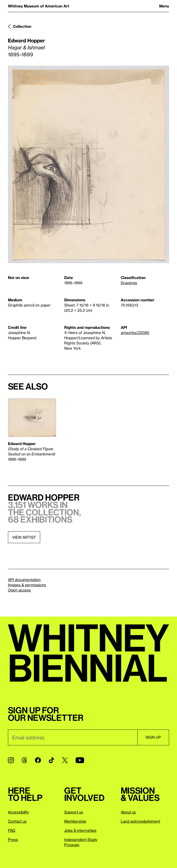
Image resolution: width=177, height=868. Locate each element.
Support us (74, 812)
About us (128, 812)
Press (13, 840)
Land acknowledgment (140, 821)
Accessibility (18, 812)
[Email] (73, 737)
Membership (75, 821)
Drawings (129, 283)
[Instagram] (11, 760)
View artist (24, 537)
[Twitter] (65, 760)
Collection (22, 26)
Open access (19, 590)
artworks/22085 (135, 333)
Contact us (17, 821)
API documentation (24, 580)
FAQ (12, 830)
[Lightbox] (88, 164)
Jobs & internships (80, 830)
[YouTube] (80, 760)
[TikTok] (51, 760)
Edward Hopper (26, 40)
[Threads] (24, 760)
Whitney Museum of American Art (39, 6)
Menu (164, 6)
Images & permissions (27, 585)
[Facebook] (38, 760)
